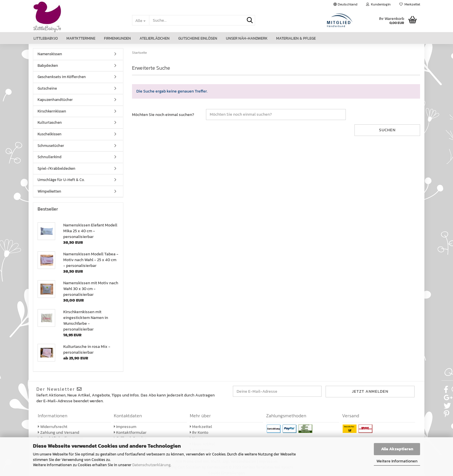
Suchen (387, 130)
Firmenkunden (117, 38)
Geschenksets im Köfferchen (62, 77)
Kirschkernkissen (52, 111)
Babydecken (48, 66)
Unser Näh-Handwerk (247, 38)
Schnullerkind (50, 157)
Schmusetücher (51, 146)
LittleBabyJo (46, 38)
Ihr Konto (199, 432)
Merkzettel (410, 4)
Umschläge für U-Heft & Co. (61, 180)
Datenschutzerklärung (151, 465)
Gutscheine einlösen (198, 38)
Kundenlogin (378, 4)
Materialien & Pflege (296, 38)
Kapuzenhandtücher (55, 100)
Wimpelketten (49, 191)
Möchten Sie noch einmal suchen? (163, 115)
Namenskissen (50, 54)
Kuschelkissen (50, 134)
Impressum (125, 427)
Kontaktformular (130, 432)
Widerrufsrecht (53, 427)
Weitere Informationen (397, 461)
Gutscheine (47, 88)
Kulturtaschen (50, 122)
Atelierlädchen (155, 38)
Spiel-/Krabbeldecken (56, 168)
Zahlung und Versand (59, 432)
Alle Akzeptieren (397, 449)
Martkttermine (81, 38)
